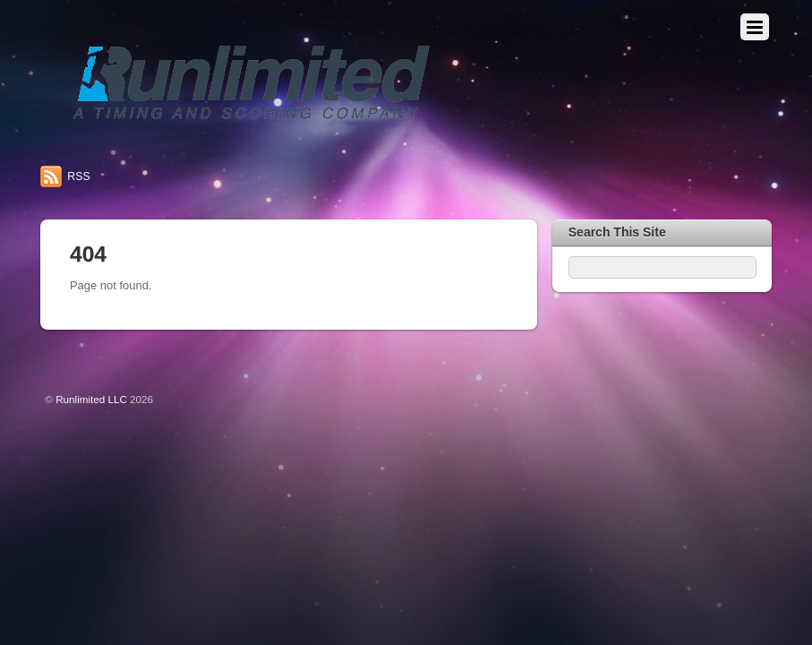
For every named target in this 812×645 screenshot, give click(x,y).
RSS (78, 176)
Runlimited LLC (91, 399)
